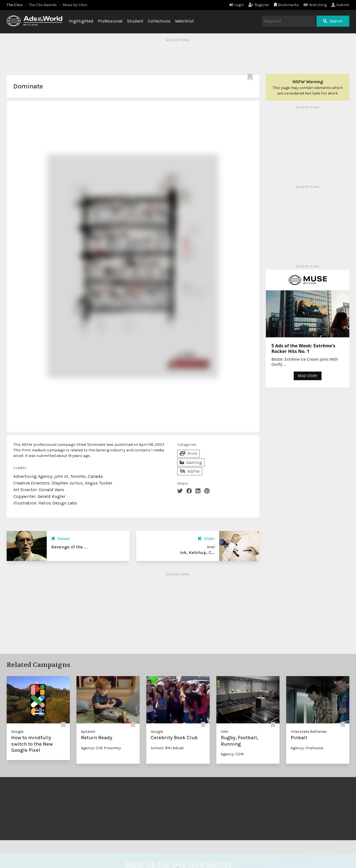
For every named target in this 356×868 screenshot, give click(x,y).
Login (237, 5)
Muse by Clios (75, 5)
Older (206, 539)
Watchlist (184, 21)
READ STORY (308, 376)
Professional (110, 21)
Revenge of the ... (69, 547)
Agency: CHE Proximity (101, 748)
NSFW (190, 471)
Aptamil (88, 732)
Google (17, 732)
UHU (225, 732)
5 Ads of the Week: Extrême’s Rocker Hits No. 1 (303, 348)
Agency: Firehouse (307, 748)
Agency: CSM (232, 754)
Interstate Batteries (309, 732)
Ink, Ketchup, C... (197, 552)
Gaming (191, 462)
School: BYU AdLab (167, 748)
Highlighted (81, 21)
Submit (340, 5)
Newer (61, 539)
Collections (159, 21)
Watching (315, 5)
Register (259, 5)
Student (135, 21)
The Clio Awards (43, 5)
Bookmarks (287, 5)
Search (333, 21)
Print (188, 453)
